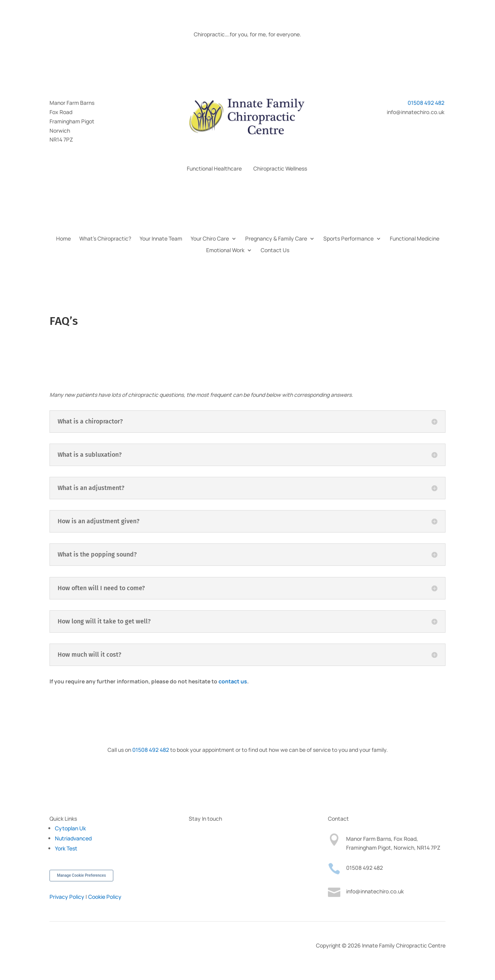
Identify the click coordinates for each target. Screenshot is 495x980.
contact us (233, 681)
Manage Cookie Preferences (81, 875)
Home (63, 239)
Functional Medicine (415, 239)
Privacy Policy (67, 897)
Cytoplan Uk (70, 828)
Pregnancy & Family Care (276, 239)
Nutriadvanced (73, 838)
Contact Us (275, 251)
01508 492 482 (427, 103)
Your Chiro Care (210, 239)
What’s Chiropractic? (105, 239)
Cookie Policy (105, 897)
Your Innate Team (161, 239)
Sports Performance (348, 239)
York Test (66, 848)
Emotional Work (225, 251)
